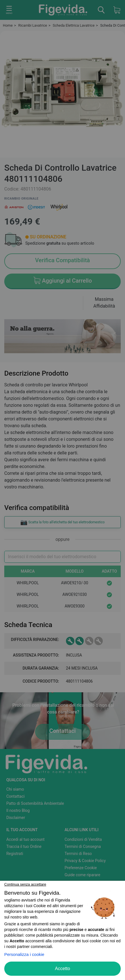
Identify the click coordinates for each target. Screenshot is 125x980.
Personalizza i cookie (24, 954)
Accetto (62, 969)
